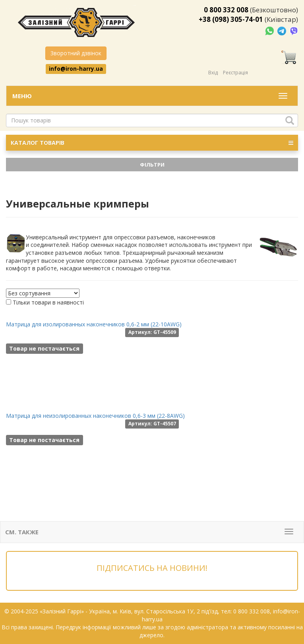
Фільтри (152, 165)
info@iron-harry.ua (76, 69)
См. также (22, 532)
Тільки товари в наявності (48, 302)
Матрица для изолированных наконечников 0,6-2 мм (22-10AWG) (94, 324)
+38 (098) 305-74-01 (231, 19)
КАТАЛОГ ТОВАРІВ (152, 143)
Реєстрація (235, 73)
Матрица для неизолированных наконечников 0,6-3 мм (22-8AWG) (95, 416)
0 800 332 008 (226, 10)
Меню (22, 96)
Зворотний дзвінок (76, 53)
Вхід (213, 73)
